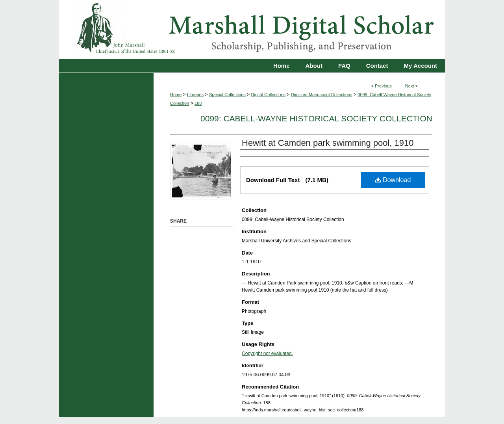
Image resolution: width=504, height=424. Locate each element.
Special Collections (227, 95)
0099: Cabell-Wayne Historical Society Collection (316, 118)
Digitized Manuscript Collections (322, 95)
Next (410, 86)
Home (176, 95)
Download (393, 180)
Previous (383, 86)
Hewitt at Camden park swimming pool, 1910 (328, 143)
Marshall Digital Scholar (252, 29)
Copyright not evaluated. (267, 353)
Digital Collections (268, 95)
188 (198, 103)
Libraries (195, 95)
